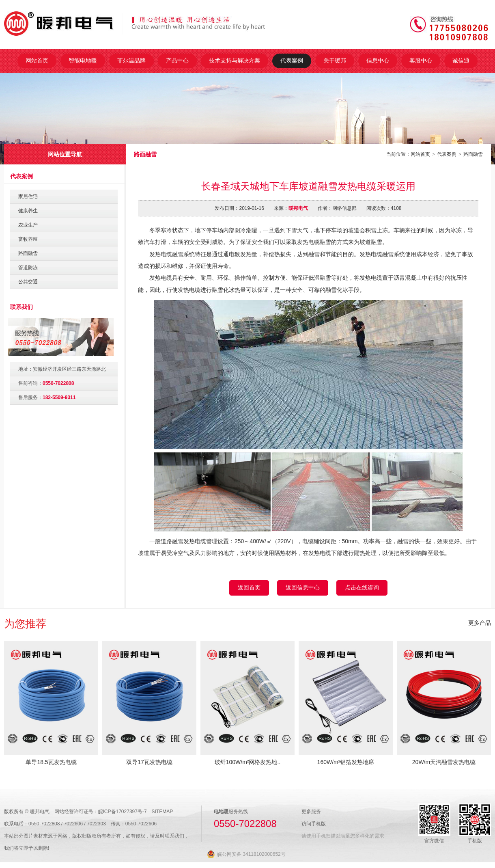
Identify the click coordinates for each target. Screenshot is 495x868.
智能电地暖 (83, 60)
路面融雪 (473, 154)
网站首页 (37, 60)
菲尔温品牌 (131, 60)
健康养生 (28, 211)
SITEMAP (162, 812)
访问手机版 (314, 824)
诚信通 (461, 60)
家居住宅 (28, 196)
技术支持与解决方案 (235, 60)
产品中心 (177, 60)
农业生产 (28, 225)
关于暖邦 (335, 60)
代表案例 (292, 60)
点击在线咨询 (362, 587)
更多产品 (480, 623)
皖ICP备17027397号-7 (123, 812)
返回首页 (249, 587)
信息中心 (378, 60)
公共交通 (28, 282)
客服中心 (421, 60)
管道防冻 (28, 268)
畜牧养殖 (28, 239)
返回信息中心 (303, 587)
